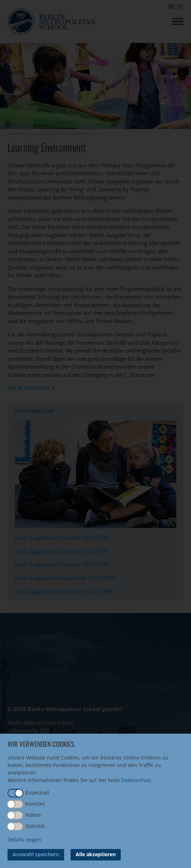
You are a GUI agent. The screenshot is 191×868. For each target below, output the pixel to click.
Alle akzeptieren (96, 854)
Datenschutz (136, 780)
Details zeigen (24, 840)
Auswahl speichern (36, 854)
